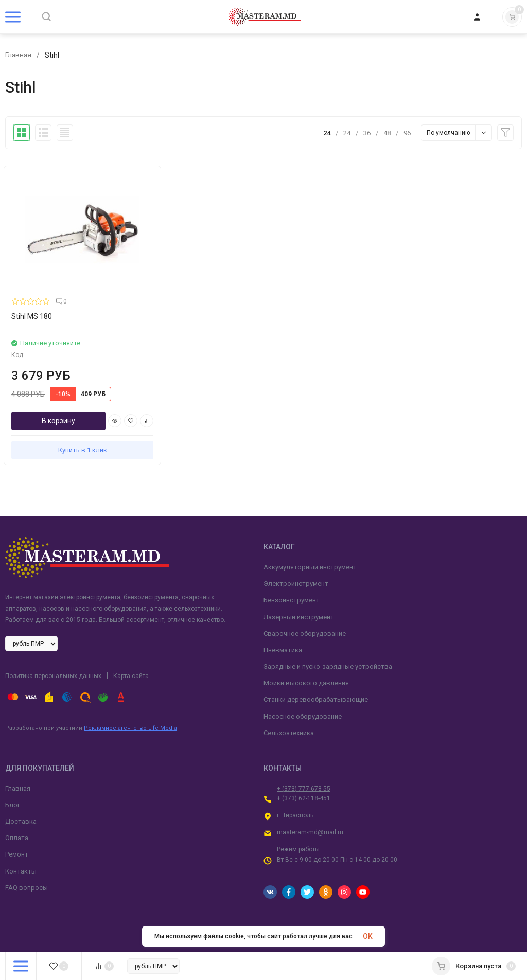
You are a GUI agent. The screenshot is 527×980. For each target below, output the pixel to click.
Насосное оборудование (303, 689)
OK (368, 936)
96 (407, 133)
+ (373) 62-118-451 (304, 771)
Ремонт (17, 827)
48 (387, 133)
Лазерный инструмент (299, 589)
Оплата (17, 810)
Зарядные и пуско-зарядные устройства (328, 639)
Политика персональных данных (53, 649)
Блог (13, 777)
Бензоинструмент (292, 573)
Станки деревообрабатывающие (316, 672)
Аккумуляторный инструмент (310, 539)
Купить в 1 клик (66, 423)
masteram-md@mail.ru (310, 805)
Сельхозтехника (289, 705)
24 (327, 133)
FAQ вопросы (27, 860)
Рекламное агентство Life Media (130, 701)
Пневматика (283, 622)
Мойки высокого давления (306, 656)
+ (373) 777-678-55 (304, 761)
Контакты (21, 843)
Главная (19, 55)
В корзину (42, 394)
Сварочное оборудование (305, 606)
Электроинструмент (296, 556)
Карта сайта (131, 649)
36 (367, 133)
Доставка (21, 794)
